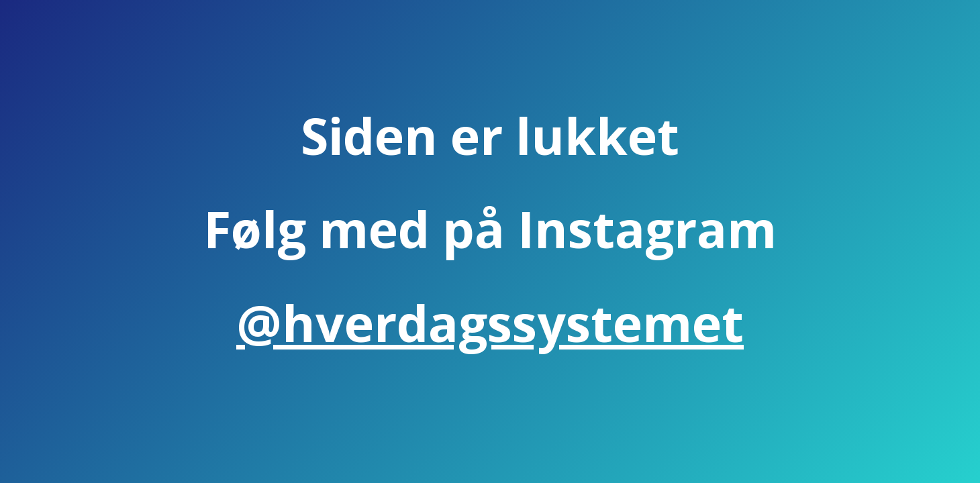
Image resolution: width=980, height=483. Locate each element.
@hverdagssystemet (490, 323)
